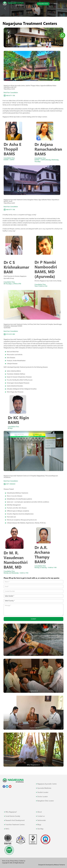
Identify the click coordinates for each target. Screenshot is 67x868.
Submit (33, 619)
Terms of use (6, 861)
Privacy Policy (14, 861)
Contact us (22, 861)
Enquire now (43, 4)
